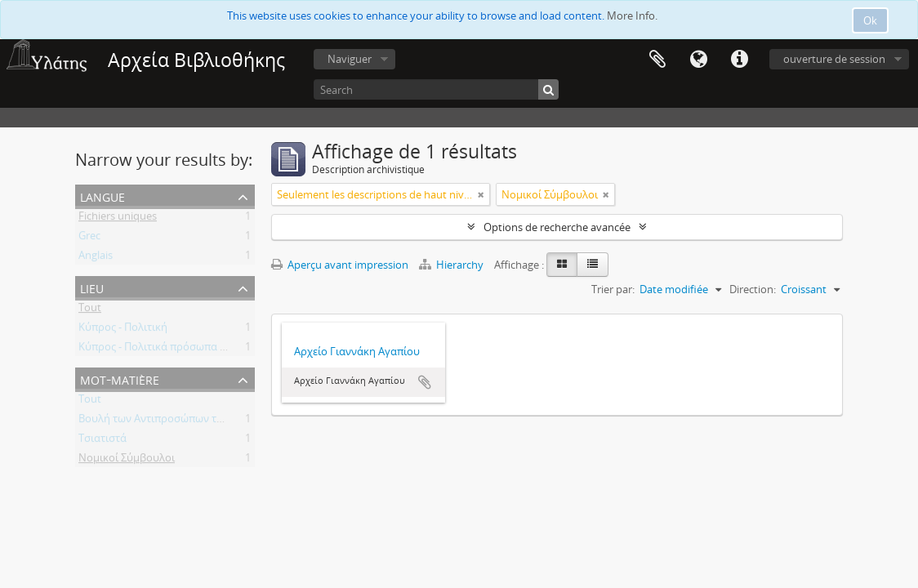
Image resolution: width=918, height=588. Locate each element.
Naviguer (350, 59)
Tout (90, 310)
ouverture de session (834, 59)
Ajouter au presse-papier (425, 382)
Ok (870, 20)
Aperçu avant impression (340, 265)
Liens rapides (739, 60)
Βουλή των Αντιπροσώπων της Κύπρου (174, 421)
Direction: (753, 289)
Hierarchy (452, 265)
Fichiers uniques (118, 219)
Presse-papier (657, 60)
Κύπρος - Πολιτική (123, 330)
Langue (698, 60)
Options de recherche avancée (557, 227)
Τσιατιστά (102, 441)
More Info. (632, 16)
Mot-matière (120, 379)
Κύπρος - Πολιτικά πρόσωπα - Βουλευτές (178, 350)
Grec (89, 238)
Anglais (96, 258)
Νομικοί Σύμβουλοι (127, 461)
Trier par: (613, 289)
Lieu (92, 287)
